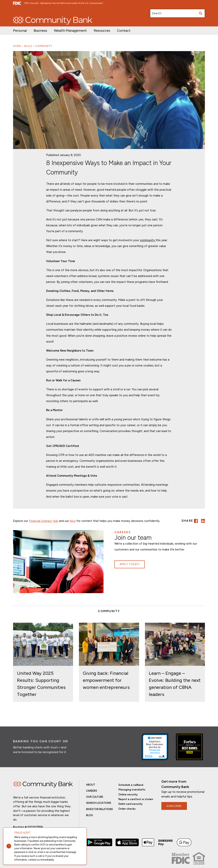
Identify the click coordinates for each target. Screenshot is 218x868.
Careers (63, 11)
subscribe (174, 806)
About (91, 785)
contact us (34, 860)
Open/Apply (21, 11)
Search (157, 13)
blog (73, 521)
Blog (28, 46)
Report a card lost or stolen (136, 799)
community (148, 240)
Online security (128, 794)
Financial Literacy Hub (44, 521)
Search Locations (99, 803)
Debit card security (130, 804)
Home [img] (43, 784)
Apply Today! (130, 564)
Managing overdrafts (132, 790)
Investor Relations (43, 11)
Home (17, 46)
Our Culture (95, 797)
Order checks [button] (127, 809)
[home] (53, 21)
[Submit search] (201, 13)
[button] (70, 31)
